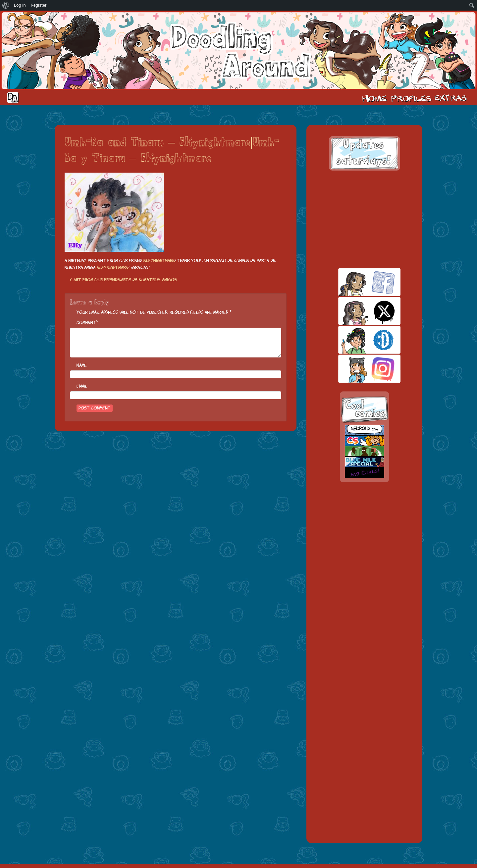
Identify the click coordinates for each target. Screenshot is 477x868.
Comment (86, 323)
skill (358, 340)
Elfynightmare (159, 261)
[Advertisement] (364, 219)
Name (82, 365)
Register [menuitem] (39, 5)
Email (82, 386)
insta (358, 369)
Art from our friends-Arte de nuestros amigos (123, 280)
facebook (358, 282)
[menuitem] (6, 5)
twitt (358, 311)
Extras (452, 98)
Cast (410, 98)
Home (374, 98)
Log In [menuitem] (20, 5)
